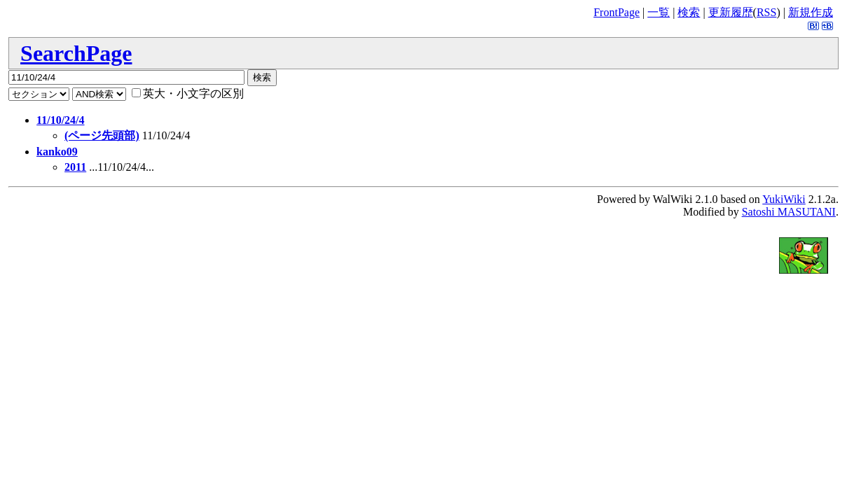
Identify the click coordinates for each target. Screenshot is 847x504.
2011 (75, 167)
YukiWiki (784, 199)
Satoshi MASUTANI (789, 212)
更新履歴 (731, 12)
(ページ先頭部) (102, 135)
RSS (766, 12)
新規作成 (811, 12)
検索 (689, 12)
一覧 (659, 12)
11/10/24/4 (60, 120)
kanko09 (57, 152)
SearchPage (76, 53)
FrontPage (617, 12)
